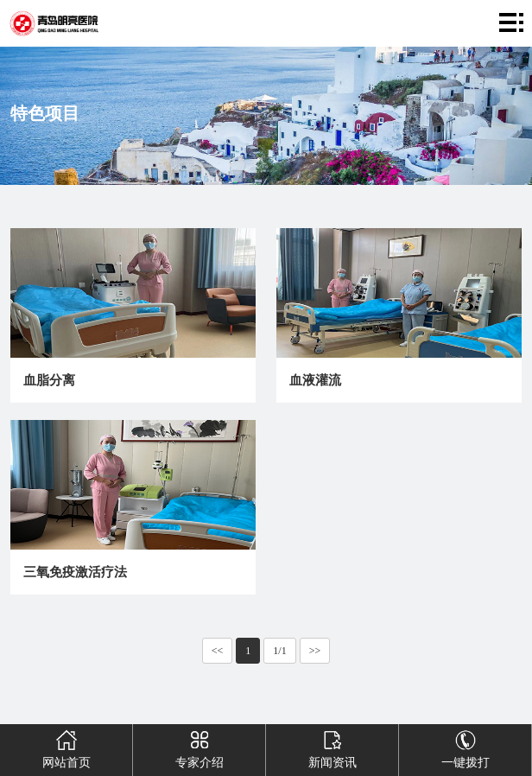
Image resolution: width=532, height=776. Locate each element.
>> (315, 651)
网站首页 (66, 747)
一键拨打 (465, 747)
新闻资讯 (332, 747)
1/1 (279, 651)
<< (218, 651)
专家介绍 (199, 747)
